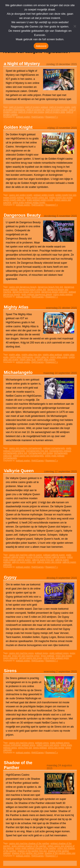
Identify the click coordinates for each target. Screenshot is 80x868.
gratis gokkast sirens (60, 743)
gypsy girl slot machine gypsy (26, 656)
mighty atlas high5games (21, 357)
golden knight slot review (61, 198)
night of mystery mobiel (56, 110)
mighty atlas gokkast (52, 355)
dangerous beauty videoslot (54, 292)
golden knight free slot (66, 195)
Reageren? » (52, 117)
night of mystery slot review (31, 112)
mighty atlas (15, 355)
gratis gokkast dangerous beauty (37, 294)
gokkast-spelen (23, 117)
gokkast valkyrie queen (54, 555)
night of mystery (16, 107)
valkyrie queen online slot (24, 562)
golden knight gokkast (14, 198)
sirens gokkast (40, 748)
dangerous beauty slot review (26, 292)
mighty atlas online (59, 357)
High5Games (38, 117)
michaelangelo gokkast (60, 451)
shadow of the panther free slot (32, 851)
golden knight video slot (14, 200)
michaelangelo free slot (37, 451)
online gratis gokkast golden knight (29, 202)
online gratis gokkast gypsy (56, 658)
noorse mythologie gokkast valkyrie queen (46, 557)
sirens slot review (56, 748)
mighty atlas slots (28, 360)
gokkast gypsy (41, 653)
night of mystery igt (35, 110)
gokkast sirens (42, 743)
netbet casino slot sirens (48, 745)
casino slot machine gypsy (21, 653)
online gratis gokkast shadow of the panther (36, 848)
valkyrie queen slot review (49, 562)
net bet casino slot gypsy (31, 658)
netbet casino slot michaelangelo (28, 456)
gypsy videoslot (10, 658)
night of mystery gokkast (36, 107)
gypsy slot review (64, 656)
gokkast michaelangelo (54, 448)
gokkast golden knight (44, 195)
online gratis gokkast (63, 294)
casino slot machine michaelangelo (25, 448)
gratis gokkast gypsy (59, 653)
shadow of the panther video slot (60, 853)
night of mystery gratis (60, 107)
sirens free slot (25, 748)
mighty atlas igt (41, 357)
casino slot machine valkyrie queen (25, 555)
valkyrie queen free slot (43, 560)
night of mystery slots (55, 112)
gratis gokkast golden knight (40, 200)
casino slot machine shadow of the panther (29, 843)
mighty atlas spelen (46, 360)
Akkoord (41, 46)
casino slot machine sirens (21, 743)
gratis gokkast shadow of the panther (29, 846)
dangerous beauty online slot (32, 290)
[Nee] (75, 26)
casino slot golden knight (21, 195)
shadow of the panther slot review (28, 853)
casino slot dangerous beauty (23, 287)
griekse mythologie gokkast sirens (19, 745)
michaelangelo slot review (41, 453)
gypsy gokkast (47, 656)
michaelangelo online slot (15, 453)
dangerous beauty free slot (50, 287)
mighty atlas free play (32, 355)
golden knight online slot (36, 198)
